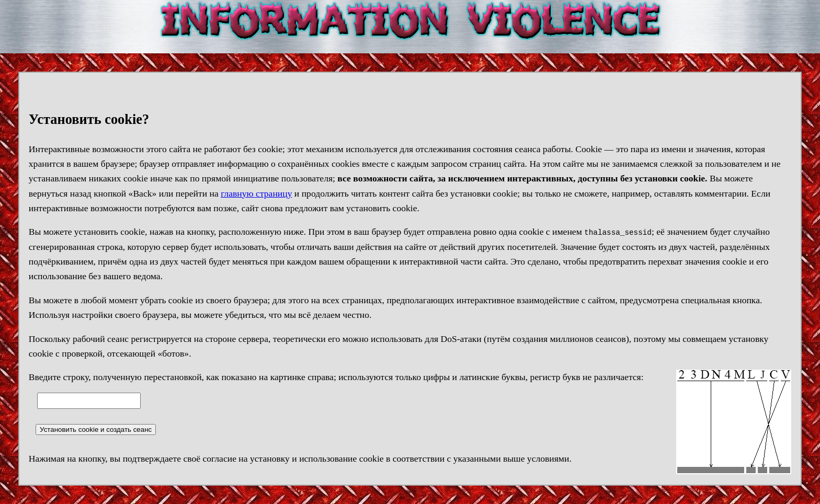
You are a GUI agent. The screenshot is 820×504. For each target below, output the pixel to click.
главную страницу (256, 193)
